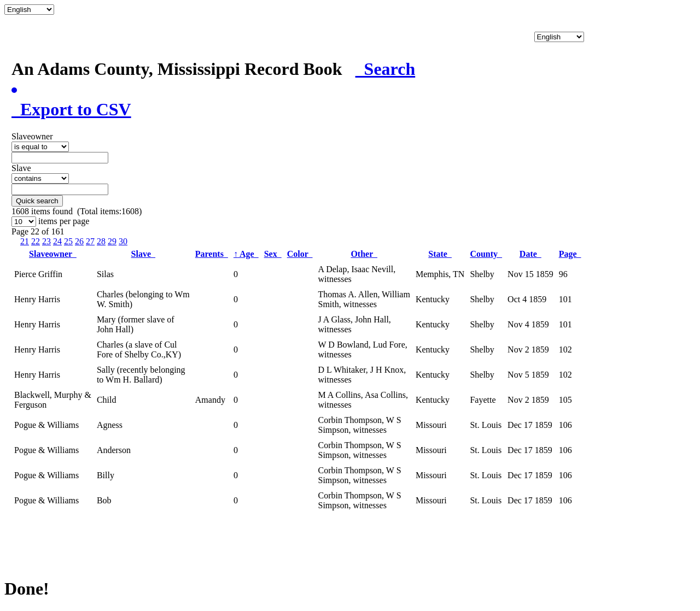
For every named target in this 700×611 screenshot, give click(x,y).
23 (46, 241)
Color (300, 254)
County (486, 254)
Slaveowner (53, 254)
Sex (273, 254)
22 (36, 241)
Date (530, 254)
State (440, 254)
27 (90, 241)
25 (68, 241)
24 (57, 241)
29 (112, 241)
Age (246, 254)
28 (101, 241)
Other (364, 254)
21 (25, 241)
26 (79, 241)
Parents (212, 254)
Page (570, 254)
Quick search (37, 201)
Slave (143, 254)
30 (123, 241)
